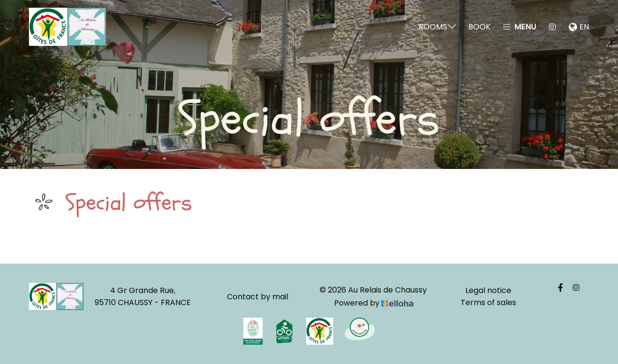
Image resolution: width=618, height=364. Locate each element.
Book (479, 27)
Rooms (438, 27)
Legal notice (488, 290)
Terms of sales (488, 302)
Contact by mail (258, 297)
